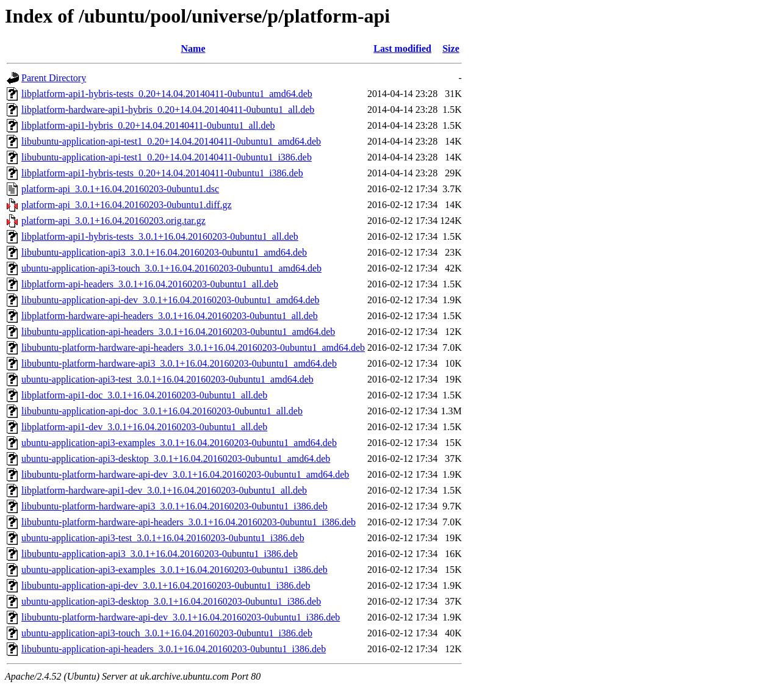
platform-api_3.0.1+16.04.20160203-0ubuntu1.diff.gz (127, 205)
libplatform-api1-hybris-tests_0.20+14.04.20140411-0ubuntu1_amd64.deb (167, 94)
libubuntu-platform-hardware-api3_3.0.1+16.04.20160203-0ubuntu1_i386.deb (174, 506)
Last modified (402, 49)
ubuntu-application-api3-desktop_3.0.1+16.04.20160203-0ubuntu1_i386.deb (171, 601)
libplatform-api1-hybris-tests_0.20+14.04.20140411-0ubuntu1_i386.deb (162, 173)
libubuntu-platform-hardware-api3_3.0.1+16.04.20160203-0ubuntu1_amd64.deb (179, 363)
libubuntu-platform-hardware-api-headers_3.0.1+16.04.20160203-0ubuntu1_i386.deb (189, 522)
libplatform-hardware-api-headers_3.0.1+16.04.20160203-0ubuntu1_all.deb (170, 316)
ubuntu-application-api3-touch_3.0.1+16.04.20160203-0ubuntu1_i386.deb (167, 633)
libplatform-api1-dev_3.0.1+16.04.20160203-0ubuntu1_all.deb (144, 427)
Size (451, 49)
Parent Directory (54, 78)
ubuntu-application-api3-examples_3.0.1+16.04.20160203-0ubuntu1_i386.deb (174, 570)
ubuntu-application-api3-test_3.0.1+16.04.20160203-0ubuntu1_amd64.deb (167, 379)
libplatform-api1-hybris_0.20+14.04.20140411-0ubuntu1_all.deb (148, 125)
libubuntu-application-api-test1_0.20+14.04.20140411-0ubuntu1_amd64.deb (171, 141)
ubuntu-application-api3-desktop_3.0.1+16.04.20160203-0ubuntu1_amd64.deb (176, 459)
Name (193, 49)
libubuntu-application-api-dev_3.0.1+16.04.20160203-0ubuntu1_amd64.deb (171, 300)
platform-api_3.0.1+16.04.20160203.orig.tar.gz (113, 221)
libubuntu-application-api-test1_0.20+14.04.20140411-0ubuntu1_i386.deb (167, 157)
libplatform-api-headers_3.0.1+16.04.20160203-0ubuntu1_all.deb (150, 284)
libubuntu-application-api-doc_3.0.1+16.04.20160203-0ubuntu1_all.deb (162, 411)
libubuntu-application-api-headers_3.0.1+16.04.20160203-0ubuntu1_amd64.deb (178, 332)
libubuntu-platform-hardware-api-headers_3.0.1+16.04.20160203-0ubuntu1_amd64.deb (193, 347)
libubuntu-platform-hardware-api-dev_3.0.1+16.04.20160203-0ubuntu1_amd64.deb (185, 474)
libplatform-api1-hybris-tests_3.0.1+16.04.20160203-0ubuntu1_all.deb (160, 236)
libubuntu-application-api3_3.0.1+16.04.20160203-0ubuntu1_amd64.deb (164, 252)
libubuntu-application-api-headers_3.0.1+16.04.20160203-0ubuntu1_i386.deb (174, 649)
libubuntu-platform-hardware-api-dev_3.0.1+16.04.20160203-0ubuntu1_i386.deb (181, 617)
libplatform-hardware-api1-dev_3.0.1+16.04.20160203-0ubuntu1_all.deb (164, 490)
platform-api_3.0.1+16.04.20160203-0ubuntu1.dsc (120, 189)
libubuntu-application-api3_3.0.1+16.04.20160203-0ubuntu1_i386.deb (160, 554)
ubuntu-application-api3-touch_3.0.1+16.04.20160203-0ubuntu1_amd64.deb (171, 268)
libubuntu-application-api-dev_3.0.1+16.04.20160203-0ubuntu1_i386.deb (166, 585)
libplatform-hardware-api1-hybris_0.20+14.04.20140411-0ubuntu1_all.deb (168, 110)
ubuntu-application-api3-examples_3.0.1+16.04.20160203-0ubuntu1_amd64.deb (179, 443)
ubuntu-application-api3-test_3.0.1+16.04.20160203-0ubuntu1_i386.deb (163, 538)
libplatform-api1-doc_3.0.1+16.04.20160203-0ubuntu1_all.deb (144, 395)
